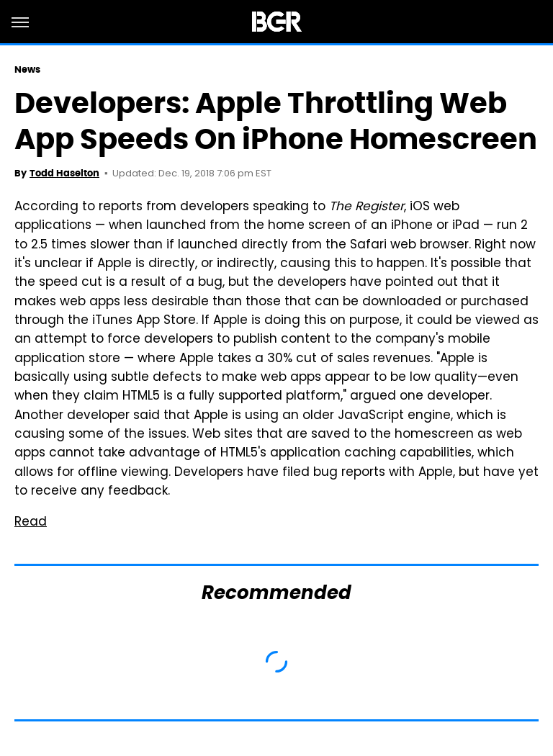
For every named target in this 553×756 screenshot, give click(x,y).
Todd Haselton (64, 173)
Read (31, 523)
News (27, 69)
